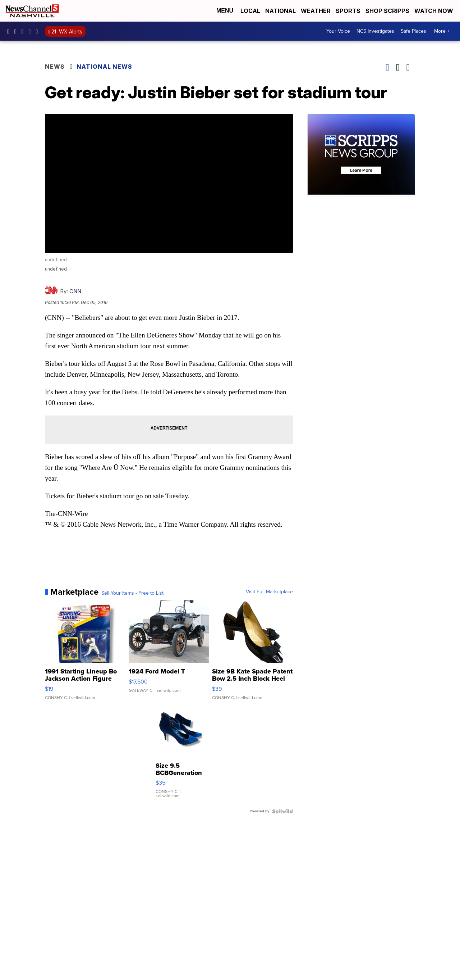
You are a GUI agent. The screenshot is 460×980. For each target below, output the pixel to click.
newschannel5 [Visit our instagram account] (17, 31)
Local (250, 11)
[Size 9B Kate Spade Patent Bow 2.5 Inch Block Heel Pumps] (252, 653)
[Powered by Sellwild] (282, 811)
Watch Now (434, 11)
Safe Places (413, 31)
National (280, 11)
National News (104, 67)
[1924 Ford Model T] (169, 653)
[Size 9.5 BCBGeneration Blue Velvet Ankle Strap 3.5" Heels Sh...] (179, 756)
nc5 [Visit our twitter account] (24, 31)
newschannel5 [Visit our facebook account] (10, 31)
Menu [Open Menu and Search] (225, 11)
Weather (316, 11)
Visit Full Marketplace (269, 592)
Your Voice (338, 31)
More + (442, 31)
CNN (75, 291)
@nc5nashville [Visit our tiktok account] (38, 31)
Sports (348, 11)
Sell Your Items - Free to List (132, 593)
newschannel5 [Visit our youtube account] (32, 31)
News (55, 67)
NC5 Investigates (375, 31)
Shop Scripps (387, 11)
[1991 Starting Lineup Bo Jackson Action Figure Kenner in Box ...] (85, 653)
